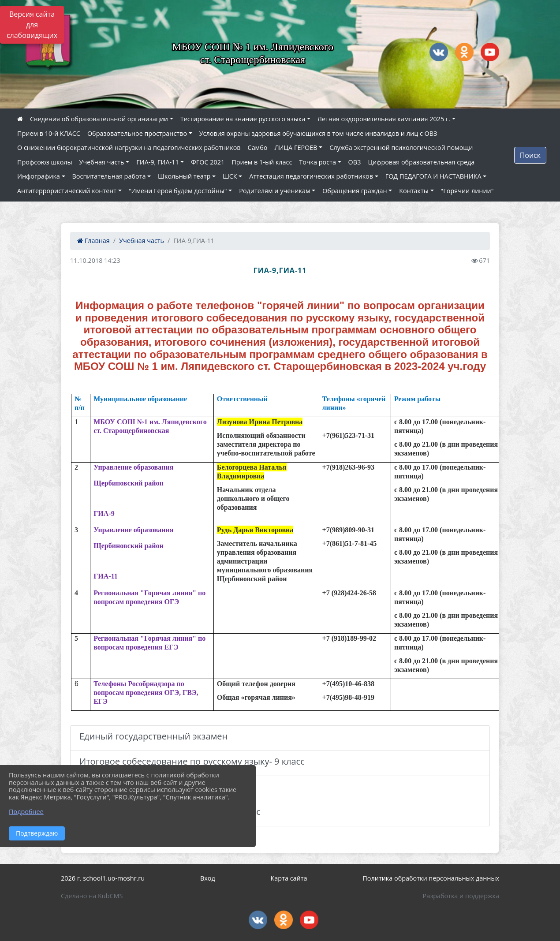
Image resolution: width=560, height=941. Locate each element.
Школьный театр (184, 176)
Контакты (414, 191)
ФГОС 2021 (208, 162)
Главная (93, 241)
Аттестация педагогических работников (311, 176)
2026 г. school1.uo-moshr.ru (103, 878)
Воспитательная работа (109, 176)
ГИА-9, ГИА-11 (157, 162)
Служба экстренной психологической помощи (401, 147)
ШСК (230, 176)
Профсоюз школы (45, 162)
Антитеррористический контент (67, 191)
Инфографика (39, 176)
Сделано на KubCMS (92, 896)
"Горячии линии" (467, 191)
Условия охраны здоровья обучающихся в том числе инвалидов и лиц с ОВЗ (318, 133)
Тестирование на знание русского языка (243, 119)
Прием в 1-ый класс (262, 162)
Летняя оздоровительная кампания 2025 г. (384, 119)
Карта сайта (289, 878)
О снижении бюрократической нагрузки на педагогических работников (129, 147)
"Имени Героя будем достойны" (178, 191)
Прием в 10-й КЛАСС (49, 133)
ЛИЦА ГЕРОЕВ (296, 147)
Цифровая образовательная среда (421, 162)
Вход (208, 878)
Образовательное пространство (137, 133)
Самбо (258, 147)
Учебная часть (102, 162)
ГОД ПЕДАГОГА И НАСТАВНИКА (433, 176)
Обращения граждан (355, 191)
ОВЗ (355, 162)
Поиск (530, 155)
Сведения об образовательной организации (99, 119)
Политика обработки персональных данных (431, 878)
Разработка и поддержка (461, 896)
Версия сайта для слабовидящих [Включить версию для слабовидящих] (32, 25)
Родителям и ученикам (274, 191)
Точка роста (317, 162)
